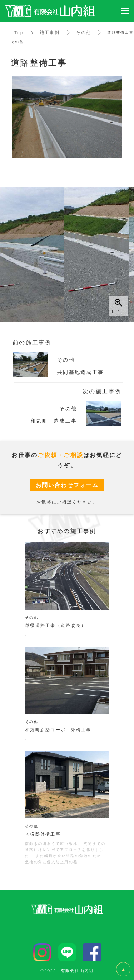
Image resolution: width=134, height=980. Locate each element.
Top (19, 32)
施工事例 (50, 32)
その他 (84, 32)
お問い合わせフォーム (67, 485)
